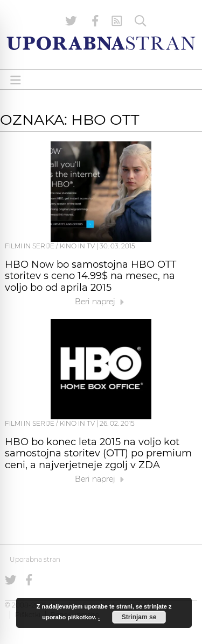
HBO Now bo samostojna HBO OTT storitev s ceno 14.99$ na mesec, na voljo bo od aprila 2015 (90, 276)
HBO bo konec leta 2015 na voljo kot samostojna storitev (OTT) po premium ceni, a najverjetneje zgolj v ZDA (98, 454)
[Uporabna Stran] (101, 43)
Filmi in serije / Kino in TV (50, 246)
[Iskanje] (141, 21)
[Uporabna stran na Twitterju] (71, 21)
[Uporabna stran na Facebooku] (95, 21)
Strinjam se (139, 617)
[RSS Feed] (117, 21)
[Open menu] (16, 80)
